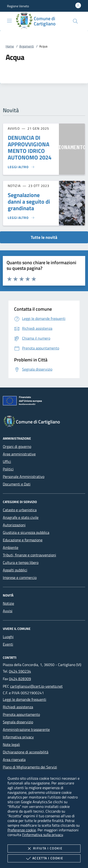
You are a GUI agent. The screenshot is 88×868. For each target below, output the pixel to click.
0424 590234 (20, 671)
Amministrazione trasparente (26, 729)
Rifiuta (44, 849)
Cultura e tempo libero (21, 562)
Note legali (11, 744)
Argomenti (27, 46)
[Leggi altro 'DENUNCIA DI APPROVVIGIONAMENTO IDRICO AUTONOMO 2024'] (21, 167)
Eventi (8, 644)
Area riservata (14, 759)
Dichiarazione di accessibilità (26, 752)
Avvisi (8, 611)
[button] (18, 6)
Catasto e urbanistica (20, 510)
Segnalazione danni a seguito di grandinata (29, 201)
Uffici (7, 461)
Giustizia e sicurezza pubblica (26, 532)
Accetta (44, 858)
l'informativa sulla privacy (42, 835)
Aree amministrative (19, 454)
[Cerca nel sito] (75, 21)
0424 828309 (20, 679)
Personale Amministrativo (24, 477)
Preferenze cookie (22, 830)
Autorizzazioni (14, 525)
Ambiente (11, 547)
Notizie (8, 603)
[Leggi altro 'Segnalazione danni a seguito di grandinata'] (21, 218)
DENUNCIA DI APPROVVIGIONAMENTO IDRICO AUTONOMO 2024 (30, 147)
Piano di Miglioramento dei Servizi (30, 767)
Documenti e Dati (17, 484)
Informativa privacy (18, 737)
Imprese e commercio (20, 577)
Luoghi (8, 637)
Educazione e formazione (23, 540)
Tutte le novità (44, 237)
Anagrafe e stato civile (21, 517)
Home (10, 46)
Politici (8, 469)
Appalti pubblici (15, 570)
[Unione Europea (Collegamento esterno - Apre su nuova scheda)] (44, 402)
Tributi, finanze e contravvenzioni (29, 555)
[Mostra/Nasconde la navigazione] (9, 21)
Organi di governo (17, 446)
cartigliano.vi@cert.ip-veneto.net (36, 686)
